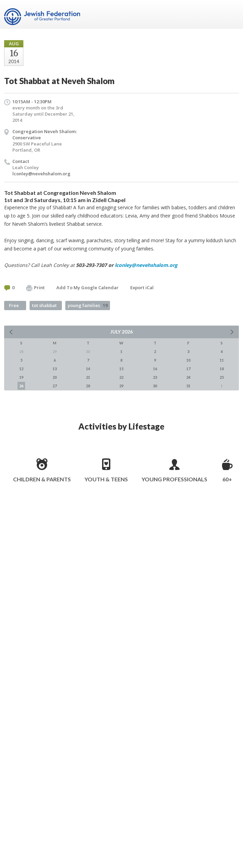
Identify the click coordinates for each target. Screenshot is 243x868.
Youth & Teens (106, 479)
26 (21, 386)
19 (21, 377)
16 (155, 369)
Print (35, 288)
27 (55, 386)
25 (222, 377)
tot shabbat (44, 305)
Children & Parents (42, 479)
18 (222, 369)
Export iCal (142, 288)
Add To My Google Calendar (87, 288)
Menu (231, 14)
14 (88, 369)
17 (188, 369)
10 (188, 360)
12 (21, 369)
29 (121, 386)
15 (121, 369)
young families (88, 305)
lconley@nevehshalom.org (41, 174)
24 (188, 377)
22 (121, 377)
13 (55, 369)
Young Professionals (174, 479)
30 (155, 386)
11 (222, 360)
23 (155, 377)
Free (14, 305)
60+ (227, 479)
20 (55, 377)
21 (88, 377)
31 (188, 386)
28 (88, 386)
